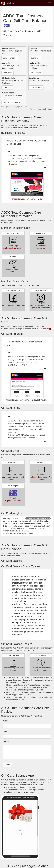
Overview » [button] (35, 58)
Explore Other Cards (13, 501)
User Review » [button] (36, 88)
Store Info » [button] (8, 73)
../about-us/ (41, 248)
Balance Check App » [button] (11, 102)
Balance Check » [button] (10, 58)
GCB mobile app (45, 329)
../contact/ (13, 272)
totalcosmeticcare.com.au (13, 248)
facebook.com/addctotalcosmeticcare (16, 305)
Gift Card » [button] (7, 88)
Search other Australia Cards (41, 109)
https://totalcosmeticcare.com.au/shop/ (18, 533)
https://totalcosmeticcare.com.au (26, 128)
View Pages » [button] (36, 73)
